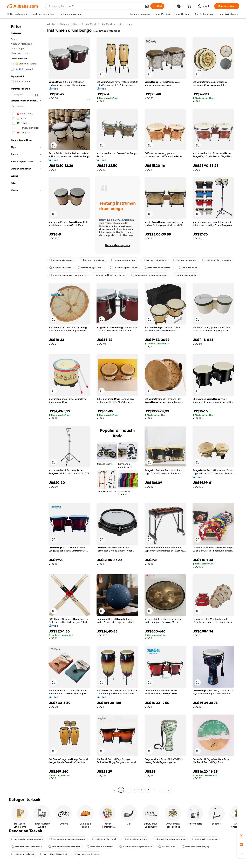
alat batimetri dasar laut (54, 854)
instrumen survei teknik (100, 847)
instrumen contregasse (87, 854)
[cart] (190, 7)
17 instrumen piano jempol (123, 268)
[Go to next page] (169, 790)
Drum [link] (129, 24)
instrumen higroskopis (90, 268)
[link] (242, 836)
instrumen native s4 (22, 854)
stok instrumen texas (186, 275)
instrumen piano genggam (216, 260)
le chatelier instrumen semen (170, 839)
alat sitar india (167, 847)
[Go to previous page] (114, 790)
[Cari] (157, 6)
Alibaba (51, 24)
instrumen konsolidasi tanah (26, 847)
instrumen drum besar (92, 260)
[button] (147, 6)
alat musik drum (187, 268)
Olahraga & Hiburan (70, 24)
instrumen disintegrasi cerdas (136, 847)
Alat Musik (91, 24)
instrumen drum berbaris (158, 268)
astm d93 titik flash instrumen (64, 847)
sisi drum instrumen (184, 260)
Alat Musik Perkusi (111, 24)
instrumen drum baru (155, 260)
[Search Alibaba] (95, 6)
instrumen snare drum (124, 260)
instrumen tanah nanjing (195, 847)
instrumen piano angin (105, 839)
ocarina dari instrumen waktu (109, 275)
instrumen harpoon (60, 268)
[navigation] (26, 407)
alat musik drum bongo (205, 839)
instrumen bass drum (61, 260)
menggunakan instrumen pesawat (149, 275)
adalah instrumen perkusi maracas (68, 275)
